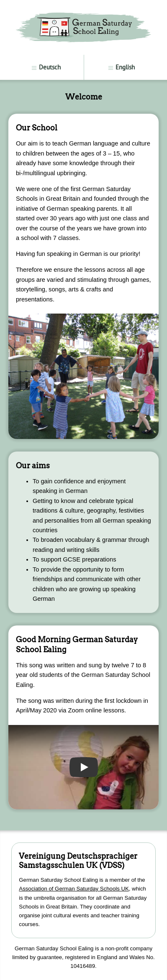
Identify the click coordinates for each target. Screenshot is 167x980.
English (121, 67)
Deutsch (46, 67)
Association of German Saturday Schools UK (74, 889)
